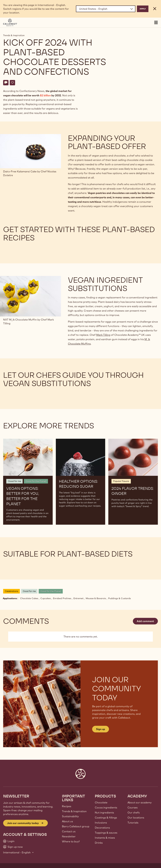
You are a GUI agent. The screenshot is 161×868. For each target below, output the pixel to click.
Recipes (67, 806)
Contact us (69, 831)
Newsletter (69, 836)
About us (67, 821)
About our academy (140, 802)
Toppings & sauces (106, 833)
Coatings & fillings (106, 818)
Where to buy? (71, 841)
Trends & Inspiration (14, 35)
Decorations (102, 828)
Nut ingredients (104, 813)
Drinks (99, 843)
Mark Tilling (103, 335)
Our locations (136, 818)
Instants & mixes (105, 838)
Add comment (145, 621)
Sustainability (70, 816)
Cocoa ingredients (106, 808)
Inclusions (101, 823)
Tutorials (133, 823)
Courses (133, 808)
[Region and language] (106, 9)
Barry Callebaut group (76, 826)
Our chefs (134, 813)
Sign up (101, 729)
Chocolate (101, 802)
